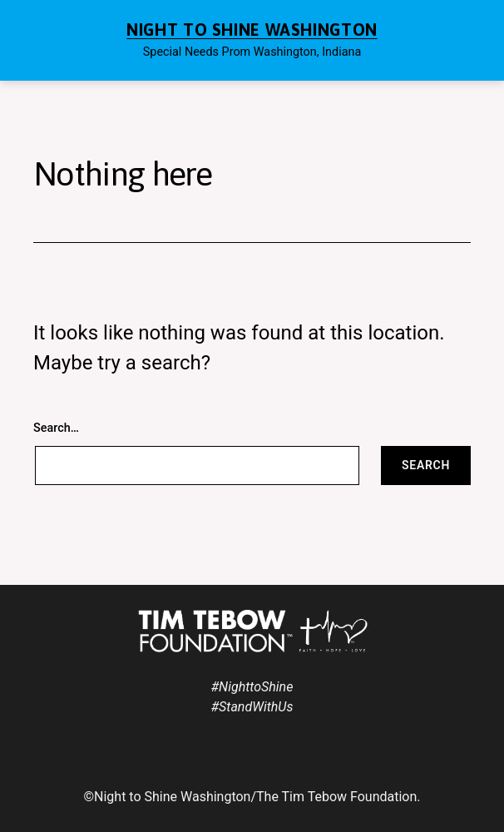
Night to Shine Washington (252, 30)
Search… (56, 428)
